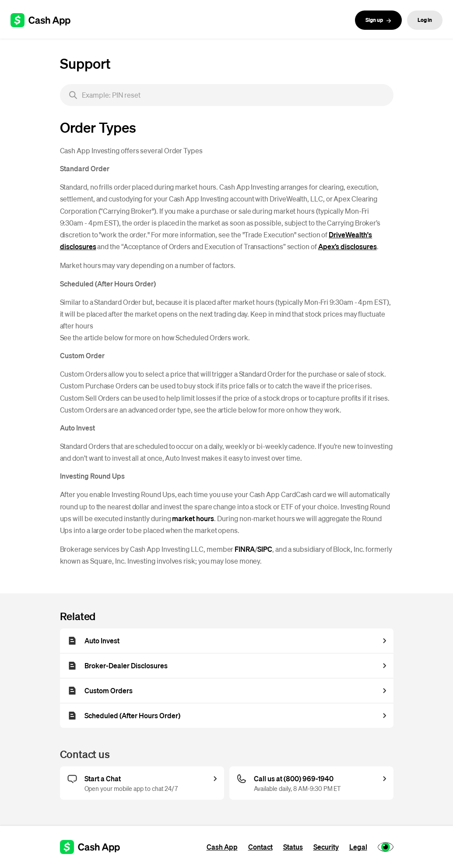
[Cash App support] (45, 20)
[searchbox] (227, 95)
